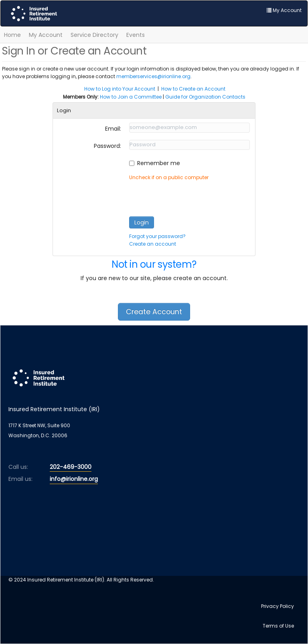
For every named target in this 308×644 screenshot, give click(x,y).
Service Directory (94, 35)
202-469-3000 (71, 467)
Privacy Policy (278, 606)
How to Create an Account (193, 89)
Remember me (159, 163)
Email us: (20, 479)
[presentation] (190, 197)
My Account (46, 35)
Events (136, 35)
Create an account (153, 244)
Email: (113, 129)
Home (12, 35)
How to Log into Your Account (120, 89)
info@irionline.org (74, 479)
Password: (107, 146)
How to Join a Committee (131, 97)
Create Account (154, 312)
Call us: (18, 467)
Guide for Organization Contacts (205, 97)
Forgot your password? (157, 236)
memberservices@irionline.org (153, 76)
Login (142, 222)
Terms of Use (278, 626)
